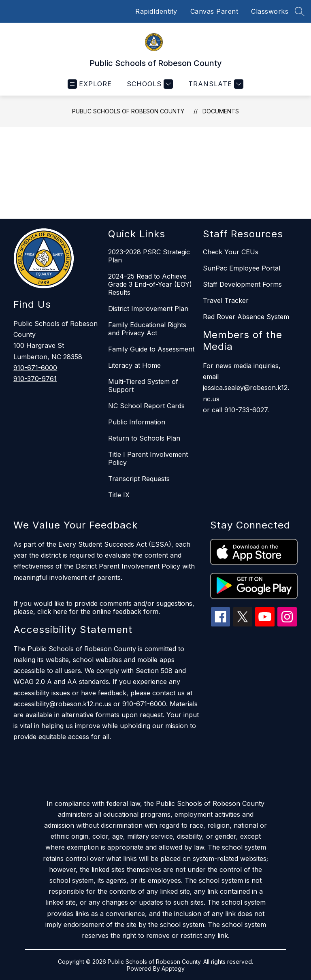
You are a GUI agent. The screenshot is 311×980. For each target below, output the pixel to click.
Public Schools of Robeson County (128, 111)
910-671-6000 (35, 368)
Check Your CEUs (231, 252)
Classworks (270, 11)
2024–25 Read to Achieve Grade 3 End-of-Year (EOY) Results (150, 284)
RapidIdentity (156, 11)
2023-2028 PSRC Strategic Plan (149, 256)
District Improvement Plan (148, 309)
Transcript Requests (139, 479)
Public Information (137, 422)
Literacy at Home (134, 365)
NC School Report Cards (146, 406)
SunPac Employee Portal (242, 268)
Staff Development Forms (242, 284)
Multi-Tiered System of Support (143, 386)
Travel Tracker (226, 300)
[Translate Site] (215, 84)
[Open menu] (90, 84)
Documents (221, 111)
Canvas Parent (214, 11)
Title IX (119, 495)
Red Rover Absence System (246, 317)
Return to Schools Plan (144, 438)
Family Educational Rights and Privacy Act (147, 329)
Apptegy (173, 968)
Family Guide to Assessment (151, 349)
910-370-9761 (35, 379)
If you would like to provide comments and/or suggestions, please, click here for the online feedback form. (104, 607)
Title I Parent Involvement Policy (148, 458)
